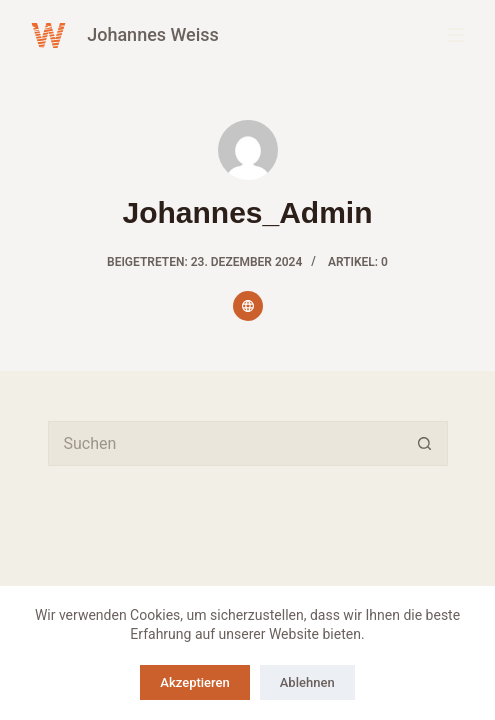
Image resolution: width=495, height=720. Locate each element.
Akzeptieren (194, 682)
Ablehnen (307, 682)
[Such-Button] (425, 443)
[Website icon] (248, 306)
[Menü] (456, 35)
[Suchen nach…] (225, 443)
